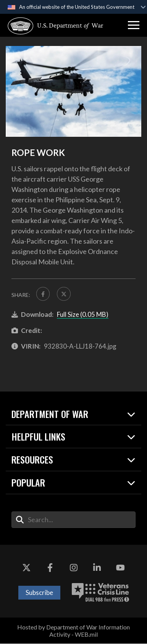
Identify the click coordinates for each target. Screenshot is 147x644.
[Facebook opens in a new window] (50, 568)
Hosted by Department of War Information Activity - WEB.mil (73, 631)
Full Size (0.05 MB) (83, 315)
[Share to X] (64, 294)
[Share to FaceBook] (43, 294)
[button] (134, 25)
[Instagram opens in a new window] (74, 568)
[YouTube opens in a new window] (121, 568)
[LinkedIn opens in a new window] (97, 568)
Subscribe (39, 593)
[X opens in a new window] (26, 568)
